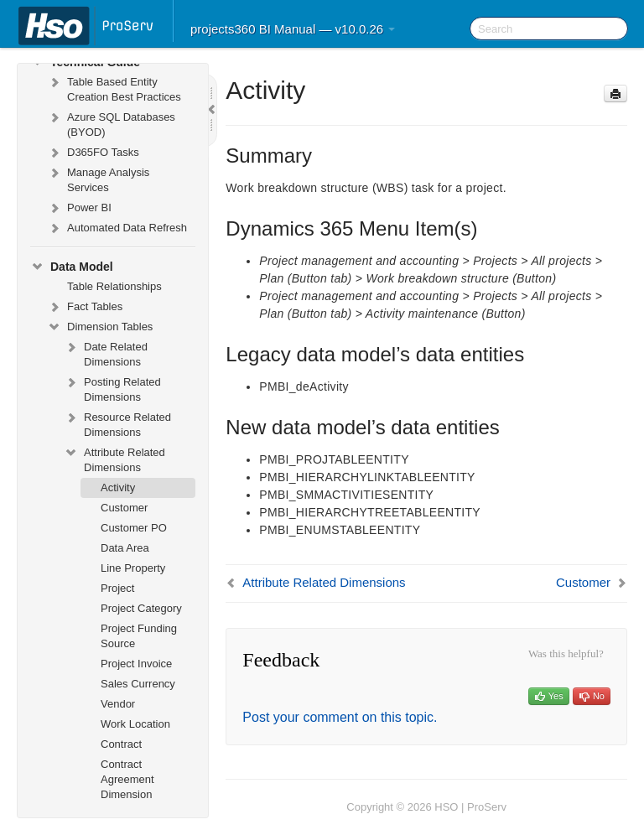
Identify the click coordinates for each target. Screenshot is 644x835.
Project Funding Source (139, 636)
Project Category (141, 608)
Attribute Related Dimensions (114, 458)
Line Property (133, 568)
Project (117, 588)
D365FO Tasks (93, 153)
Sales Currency (138, 684)
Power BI (79, 208)
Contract (121, 744)
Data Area (125, 548)
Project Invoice (136, 664)
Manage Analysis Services (98, 178)
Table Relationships (114, 286)
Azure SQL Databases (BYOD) (111, 123)
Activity (118, 488)
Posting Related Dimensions (112, 388)
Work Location (135, 724)
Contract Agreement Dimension (127, 779)
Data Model (72, 267)
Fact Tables (85, 307)
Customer (124, 508)
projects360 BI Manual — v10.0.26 (293, 29)
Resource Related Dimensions (117, 423)
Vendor (118, 704)
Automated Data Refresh (117, 228)
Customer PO (134, 528)
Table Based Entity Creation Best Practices (114, 88)
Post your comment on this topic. (340, 717)
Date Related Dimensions (106, 353)
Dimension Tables (100, 327)
